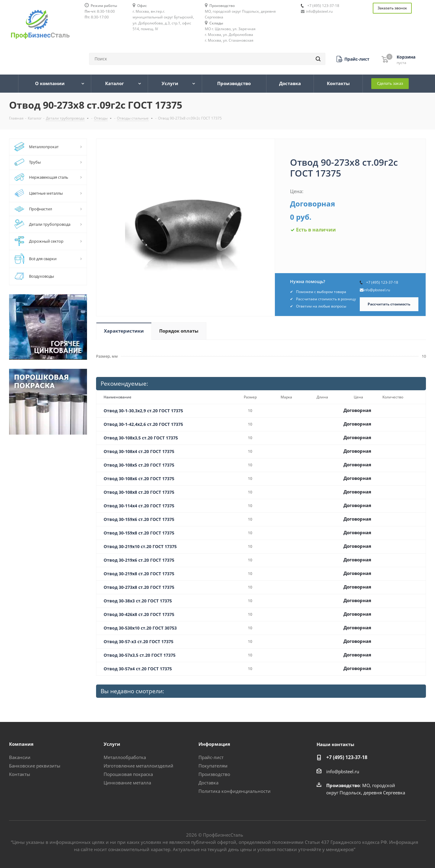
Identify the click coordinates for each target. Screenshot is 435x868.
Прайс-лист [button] (211, 757)
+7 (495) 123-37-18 (323, 6)
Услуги (112, 744)
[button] (353, 59)
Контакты (20, 774)
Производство (214, 774)
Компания (21, 744)
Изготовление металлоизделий (139, 766)
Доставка (208, 783)
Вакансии (20, 757)
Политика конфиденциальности (235, 791)
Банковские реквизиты (35, 766)
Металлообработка (125, 757)
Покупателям (213, 766)
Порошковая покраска (128, 774)
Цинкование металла (127, 783)
